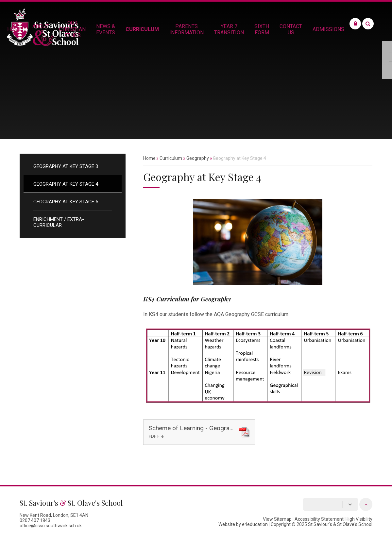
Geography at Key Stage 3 (66, 166)
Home (149, 158)
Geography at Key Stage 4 (66, 184)
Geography (198, 158)
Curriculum (171, 158)
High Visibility (359, 519)
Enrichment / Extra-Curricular (59, 222)
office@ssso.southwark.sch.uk (51, 526)
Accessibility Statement (319, 519)
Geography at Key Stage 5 (66, 202)
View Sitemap (277, 519)
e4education (255, 524)
